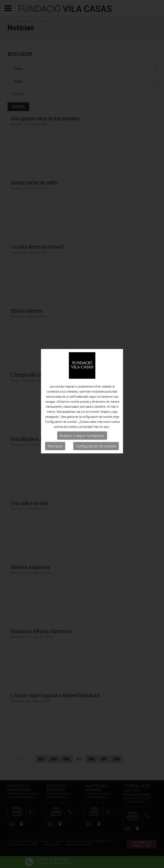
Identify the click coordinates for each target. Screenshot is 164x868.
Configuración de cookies (96, 435)
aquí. (107, 416)
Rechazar (55, 435)
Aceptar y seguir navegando (82, 425)
